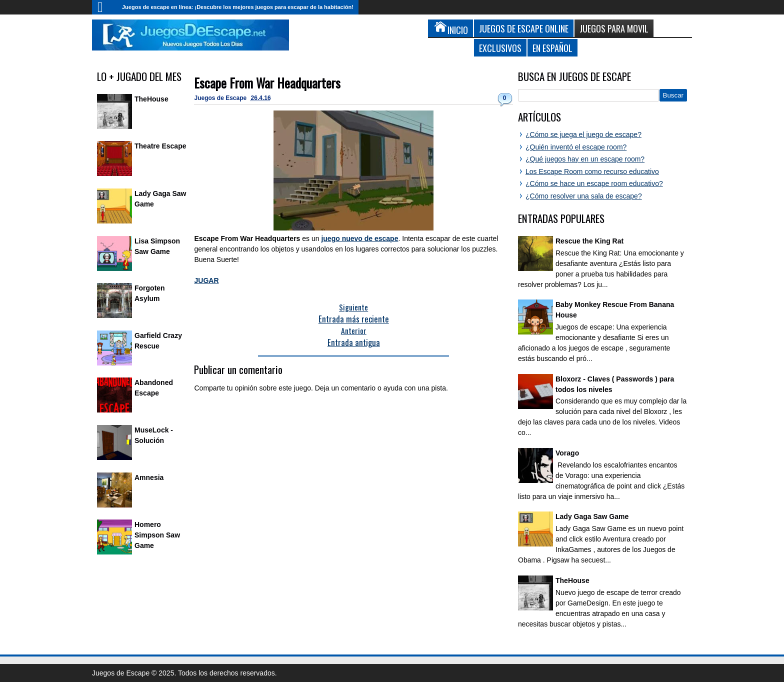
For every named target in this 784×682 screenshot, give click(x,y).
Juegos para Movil (614, 28)
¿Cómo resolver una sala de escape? (584, 196)
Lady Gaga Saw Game (592, 516)
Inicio (104, 7)
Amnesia (149, 477)
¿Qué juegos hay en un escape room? (585, 159)
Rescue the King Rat (589, 241)
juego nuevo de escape (359, 238)
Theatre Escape (160, 146)
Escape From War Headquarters (267, 83)
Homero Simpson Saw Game (157, 535)
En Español (552, 48)
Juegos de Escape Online (524, 28)
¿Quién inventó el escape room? (576, 147)
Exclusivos (500, 48)
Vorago (567, 453)
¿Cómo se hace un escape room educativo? (594, 183)
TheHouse (151, 99)
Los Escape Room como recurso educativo (592, 171)
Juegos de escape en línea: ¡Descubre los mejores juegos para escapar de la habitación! (238, 7)
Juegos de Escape (221, 98)
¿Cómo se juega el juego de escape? (583, 134)
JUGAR (206, 280)
